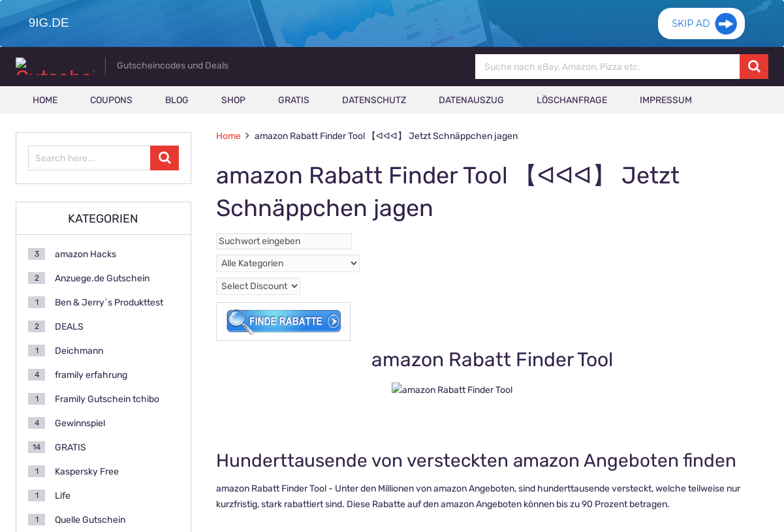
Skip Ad (691, 29)
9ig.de (47, 23)
